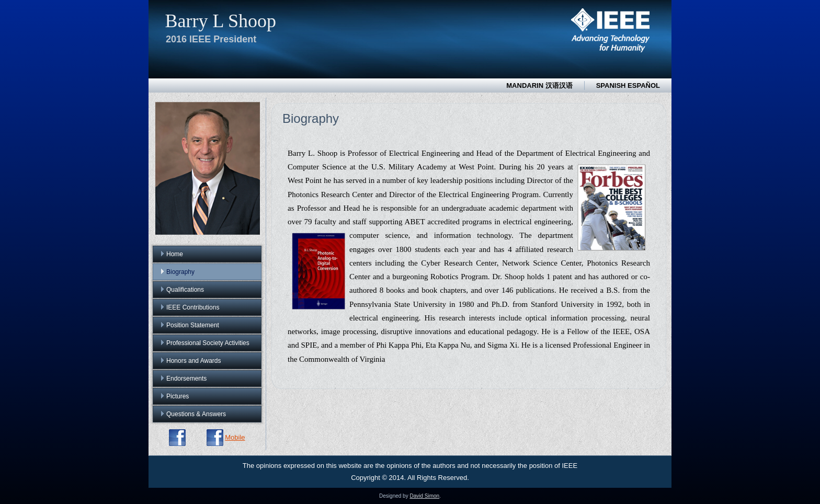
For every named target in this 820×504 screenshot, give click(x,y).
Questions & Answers (196, 414)
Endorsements (186, 379)
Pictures (178, 396)
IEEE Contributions (193, 307)
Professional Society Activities (208, 343)
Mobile (235, 437)
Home (175, 254)
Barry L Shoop (220, 21)
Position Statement (193, 325)
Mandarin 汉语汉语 (539, 85)
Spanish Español (628, 85)
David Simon (424, 496)
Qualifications (185, 290)
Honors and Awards (194, 361)
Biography (180, 272)
